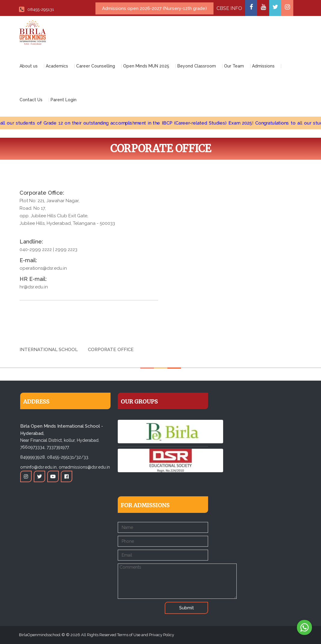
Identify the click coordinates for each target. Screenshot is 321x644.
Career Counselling (96, 66)
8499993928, (33, 457)
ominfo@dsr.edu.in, (39, 467)
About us (29, 66)
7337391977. (58, 447)
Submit (187, 608)
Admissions (263, 66)
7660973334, (33, 447)
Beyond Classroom (197, 66)
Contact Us (31, 100)
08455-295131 (36, 9)
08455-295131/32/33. (68, 457)
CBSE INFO (229, 8)
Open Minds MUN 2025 (146, 66)
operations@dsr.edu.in (43, 268)
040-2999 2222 (36, 250)
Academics (57, 66)
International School (49, 350)
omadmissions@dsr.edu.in (84, 467)
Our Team (234, 66)
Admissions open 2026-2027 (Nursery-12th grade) (154, 8)
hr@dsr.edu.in (34, 287)
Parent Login (64, 100)
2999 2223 (66, 250)
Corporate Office (111, 350)
